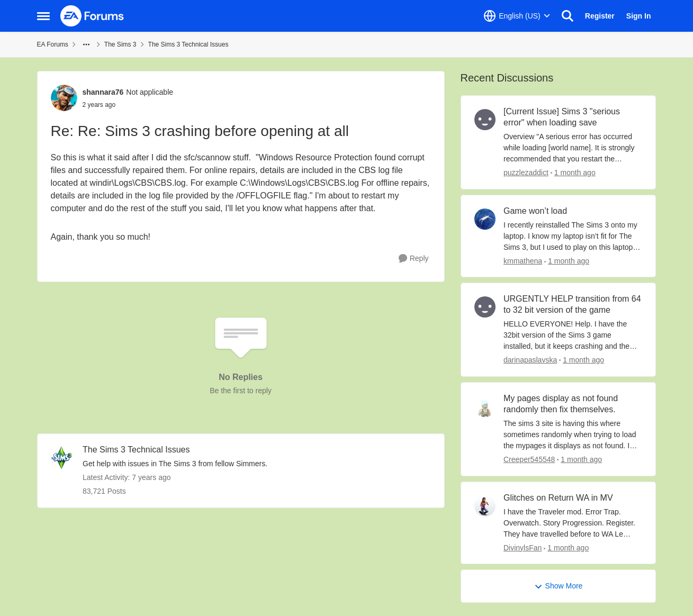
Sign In (639, 16)
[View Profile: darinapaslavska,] (485, 307)
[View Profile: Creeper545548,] (485, 406)
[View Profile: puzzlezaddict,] (485, 120)
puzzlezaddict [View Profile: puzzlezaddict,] (526, 173)
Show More (559, 586)
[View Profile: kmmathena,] (485, 219)
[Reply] (414, 259)
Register (600, 16)
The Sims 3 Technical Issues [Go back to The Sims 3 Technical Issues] (188, 44)
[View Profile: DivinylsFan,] (485, 506)
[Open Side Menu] (43, 16)
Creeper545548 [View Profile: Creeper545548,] (529, 459)
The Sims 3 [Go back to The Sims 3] (120, 44)
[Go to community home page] (93, 16)
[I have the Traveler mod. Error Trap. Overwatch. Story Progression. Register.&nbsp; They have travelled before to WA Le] (573, 523)
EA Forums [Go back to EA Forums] (53, 44)
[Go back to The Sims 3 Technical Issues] (175, 450)
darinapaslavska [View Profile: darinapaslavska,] (530, 360)
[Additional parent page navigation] (86, 44)
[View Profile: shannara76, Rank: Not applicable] (64, 98)
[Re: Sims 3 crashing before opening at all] (128, 105)
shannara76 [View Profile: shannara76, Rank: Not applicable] (103, 92)
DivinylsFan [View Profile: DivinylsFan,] (523, 547)
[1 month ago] (573, 173)
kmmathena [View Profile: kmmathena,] (523, 260)
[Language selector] (517, 16)
